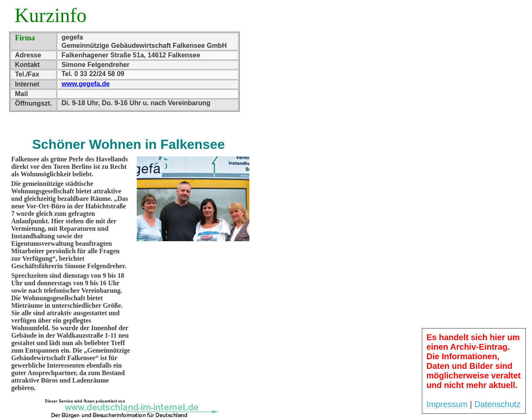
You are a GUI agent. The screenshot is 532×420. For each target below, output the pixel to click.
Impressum (447, 404)
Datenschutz (497, 404)
